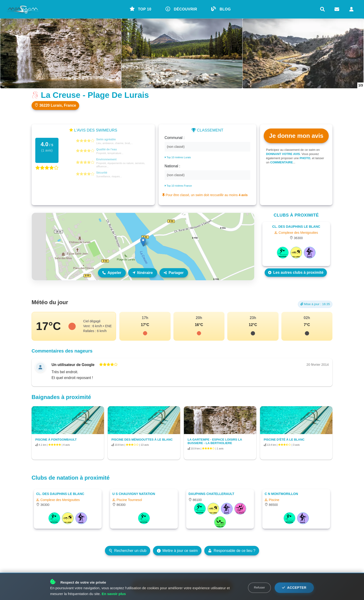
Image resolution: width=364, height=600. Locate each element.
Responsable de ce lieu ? (232, 551)
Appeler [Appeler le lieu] (112, 273)
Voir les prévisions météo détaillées (182, 586)
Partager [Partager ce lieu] (174, 273)
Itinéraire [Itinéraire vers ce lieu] (143, 273)
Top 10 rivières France (178, 186)
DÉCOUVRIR (181, 9)
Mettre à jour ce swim (177, 551)
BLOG (221, 9)
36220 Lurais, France (55, 105)
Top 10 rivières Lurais (178, 157)
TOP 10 (140, 9)
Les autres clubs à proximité (296, 272)
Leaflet (249, 278)
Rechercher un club (128, 551)
